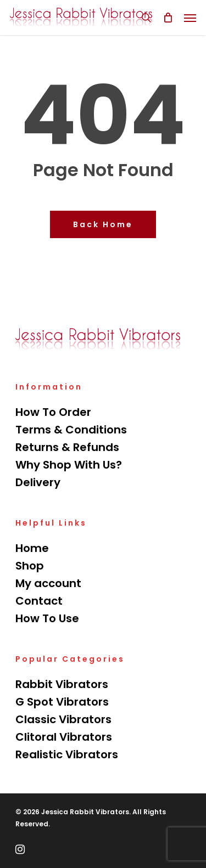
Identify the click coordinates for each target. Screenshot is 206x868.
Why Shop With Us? (69, 465)
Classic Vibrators (63, 719)
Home (32, 548)
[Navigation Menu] (190, 18)
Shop (30, 566)
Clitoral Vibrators (64, 737)
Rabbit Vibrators (62, 684)
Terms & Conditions (71, 430)
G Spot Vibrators (62, 702)
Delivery (38, 482)
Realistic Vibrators (67, 754)
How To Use (47, 618)
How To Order (53, 412)
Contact (39, 601)
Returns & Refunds (67, 447)
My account (48, 583)
